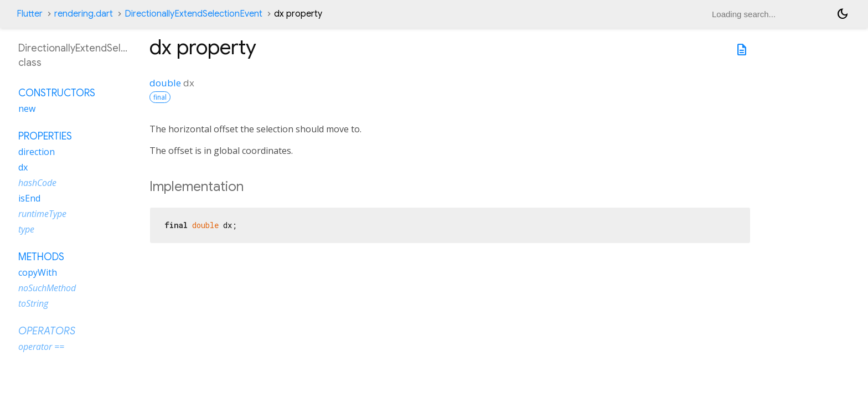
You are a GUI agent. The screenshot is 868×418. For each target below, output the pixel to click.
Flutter (30, 14)
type (26, 229)
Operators (47, 331)
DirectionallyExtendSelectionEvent (193, 14)
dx (23, 167)
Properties (45, 136)
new (27, 109)
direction (37, 152)
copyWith (38, 272)
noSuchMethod (47, 288)
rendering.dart (84, 14)
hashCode (37, 183)
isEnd (29, 198)
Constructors (57, 93)
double (165, 83)
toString (33, 303)
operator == (41, 347)
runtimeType (42, 214)
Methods (41, 257)
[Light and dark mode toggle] (843, 14)
